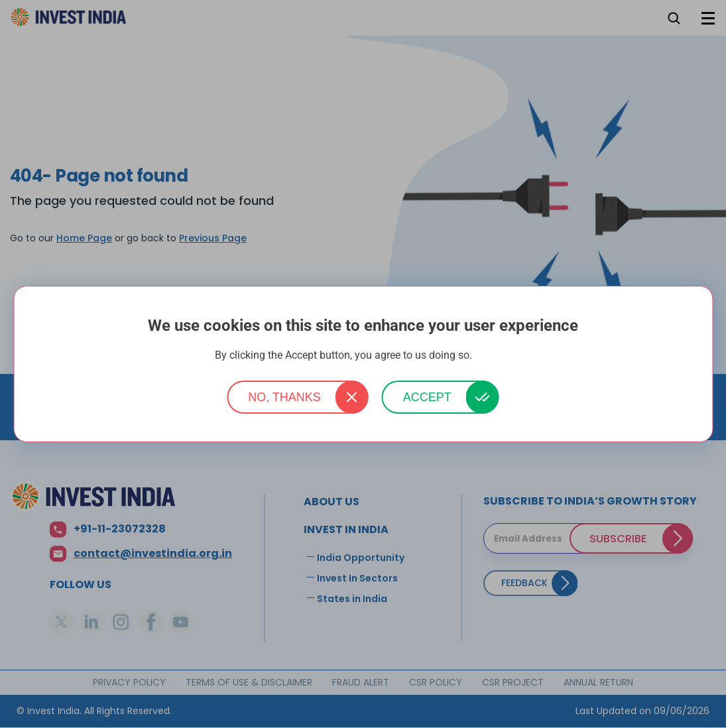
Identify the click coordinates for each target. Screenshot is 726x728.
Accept (427, 397)
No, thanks (284, 397)
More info (493, 356)
